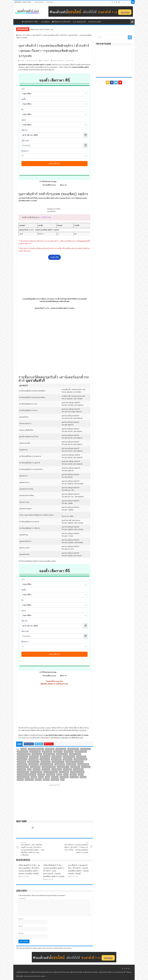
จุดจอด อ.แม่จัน (45, 757)
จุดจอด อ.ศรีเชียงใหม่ (24, 754)
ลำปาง (41, 777)
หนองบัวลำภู (64, 777)
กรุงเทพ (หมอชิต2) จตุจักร (36, 749)
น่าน (29, 769)
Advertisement (39, 2)
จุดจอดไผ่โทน (75, 767)
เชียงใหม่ (46, 780)
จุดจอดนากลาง (45, 759)
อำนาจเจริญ (74, 777)
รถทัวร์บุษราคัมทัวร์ (23, 777)
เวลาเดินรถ (55, 780)
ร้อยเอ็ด (34, 777)
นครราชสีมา (22, 769)
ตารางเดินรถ (45, 22)
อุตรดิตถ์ (20, 780)
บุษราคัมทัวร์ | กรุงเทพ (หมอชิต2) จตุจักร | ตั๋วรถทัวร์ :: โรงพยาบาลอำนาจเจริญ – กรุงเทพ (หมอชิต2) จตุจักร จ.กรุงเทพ (76, 848)
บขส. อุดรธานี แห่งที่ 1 (51, 772)
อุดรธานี (83, 777)
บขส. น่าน (37, 769)
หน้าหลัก (18, 21)
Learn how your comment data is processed (57, 948)
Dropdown (49, 2)
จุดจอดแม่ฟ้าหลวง (23, 767)
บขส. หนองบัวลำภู (23, 772)
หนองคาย (55, 777)
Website (21, 933)
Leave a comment (58, 61)
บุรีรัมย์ (59, 775)
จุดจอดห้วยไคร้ (71, 764)
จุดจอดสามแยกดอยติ (47, 764)
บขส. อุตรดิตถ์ (64, 772)
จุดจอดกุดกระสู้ (22, 759)
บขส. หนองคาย (78, 769)
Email (21, 926)
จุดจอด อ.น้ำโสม (23, 752)
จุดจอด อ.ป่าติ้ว (47, 752)
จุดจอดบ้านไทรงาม (58, 762)
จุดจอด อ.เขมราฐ (62, 754)
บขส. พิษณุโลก (57, 769)
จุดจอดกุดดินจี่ (34, 759)
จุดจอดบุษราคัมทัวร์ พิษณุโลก (75, 762)
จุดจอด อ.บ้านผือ (35, 752)
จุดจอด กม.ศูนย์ (61, 749)
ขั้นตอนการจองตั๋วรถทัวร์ (61, 22)
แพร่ (63, 780)
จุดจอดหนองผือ (60, 764)
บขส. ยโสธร (68, 769)
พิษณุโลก (73, 775)
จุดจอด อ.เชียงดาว (75, 754)
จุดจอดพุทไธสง (22, 764)
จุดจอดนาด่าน (68, 759)
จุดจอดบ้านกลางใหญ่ (81, 759)
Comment (22, 898)
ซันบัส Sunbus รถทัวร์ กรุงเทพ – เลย (42, 30)
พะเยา (66, 775)
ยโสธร (81, 775)
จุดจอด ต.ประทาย (73, 749)
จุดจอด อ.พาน (69, 752)
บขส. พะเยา (46, 769)
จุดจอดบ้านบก (46, 762)
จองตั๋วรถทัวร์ (24, 728)
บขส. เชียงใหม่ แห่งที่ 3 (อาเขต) (27, 775)
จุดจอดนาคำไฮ (56, 759)
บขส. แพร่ (41, 775)
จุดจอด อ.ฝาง (58, 752)
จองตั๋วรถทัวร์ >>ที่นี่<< (30, 22)
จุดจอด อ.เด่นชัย (23, 757)
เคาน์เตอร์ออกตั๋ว (79, 22)
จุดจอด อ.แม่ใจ (57, 757)
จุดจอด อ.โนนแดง (69, 757)
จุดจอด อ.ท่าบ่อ (86, 749)
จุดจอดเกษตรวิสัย (83, 764)
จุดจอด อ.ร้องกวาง (81, 752)
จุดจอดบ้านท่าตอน (33, 762)
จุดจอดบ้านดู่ (22, 762)
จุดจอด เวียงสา (81, 757)
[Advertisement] (54, 279)
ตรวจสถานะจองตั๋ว (94, 22)
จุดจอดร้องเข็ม (34, 764)
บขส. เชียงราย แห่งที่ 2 (77, 772)
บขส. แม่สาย (51, 775)
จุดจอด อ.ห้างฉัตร (49, 754)
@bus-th (61, 185)
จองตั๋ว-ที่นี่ (54, 257)
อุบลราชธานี (30, 780)
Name (21, 919)
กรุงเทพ (24, 749)
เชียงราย (39, 780)
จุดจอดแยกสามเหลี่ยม (49, 767)
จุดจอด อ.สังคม (37, 754)
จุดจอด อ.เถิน (34, 757)
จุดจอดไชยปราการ (63, 767)
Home (19, 35)
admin (22, 61)
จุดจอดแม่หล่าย (35, 767)
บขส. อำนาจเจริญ (36, 772)
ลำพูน (48, 777)
